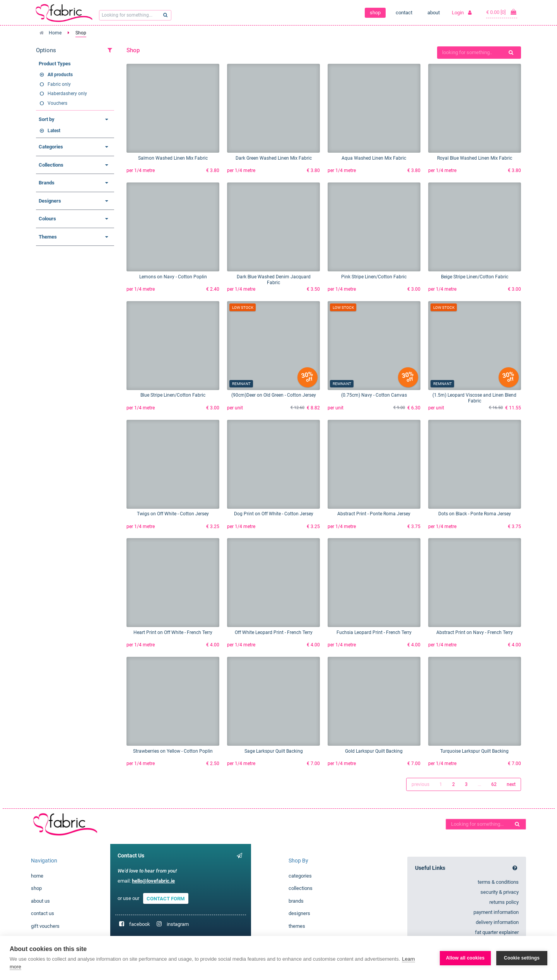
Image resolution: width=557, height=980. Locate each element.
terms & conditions (498, 882)
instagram (178, 924)
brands (296, 901)
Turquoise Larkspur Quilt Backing (474, 751)
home (37, 876)
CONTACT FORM (166, 898)
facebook (140, 924)
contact (404, 13)
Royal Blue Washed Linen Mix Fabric (475, 158)
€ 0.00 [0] (502, 12)
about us (40, 901)
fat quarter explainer (497, 932)
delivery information (497, 922)
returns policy (504, 902)
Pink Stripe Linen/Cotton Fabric (374, 277)
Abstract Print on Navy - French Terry (475, 632)
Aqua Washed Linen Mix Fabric (374, 158)
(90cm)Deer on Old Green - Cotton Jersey (274, 395)
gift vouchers (45, 926)
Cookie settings (522, 958)
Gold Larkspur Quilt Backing (374, 751)
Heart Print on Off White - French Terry (173, 632)
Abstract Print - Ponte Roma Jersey (374, 514)
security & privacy (500, 892)
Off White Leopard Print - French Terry (274, 632)
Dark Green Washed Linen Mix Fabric (274, 158)
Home (55, 33)
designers (299, 913)
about (434, 13)
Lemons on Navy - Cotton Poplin (173, 277)
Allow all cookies (465, 958)
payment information (496, 912)
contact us (43, 913)
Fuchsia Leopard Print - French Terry (374, 632)
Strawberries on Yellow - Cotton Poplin (173, 751)
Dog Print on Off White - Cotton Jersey (274, 514)
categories (300, 876)
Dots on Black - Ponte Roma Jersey (475, 514)
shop (375, 13)
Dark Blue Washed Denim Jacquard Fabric (274, 280)
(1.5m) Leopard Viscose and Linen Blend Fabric (474, 398)
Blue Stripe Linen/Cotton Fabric (173, 395)
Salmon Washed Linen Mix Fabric (173, 158)
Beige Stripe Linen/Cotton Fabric (475, 277)
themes (297, 926)
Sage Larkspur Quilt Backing (274, 751)
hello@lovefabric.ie (153, 881)
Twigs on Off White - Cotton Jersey (173, 514)
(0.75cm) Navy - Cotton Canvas (374, 395)
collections (301, 888)
